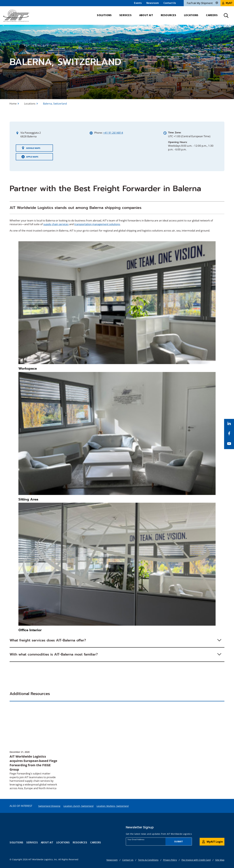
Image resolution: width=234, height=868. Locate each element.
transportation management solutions (97, 224)
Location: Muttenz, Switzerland (113, 806)
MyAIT (227, 3)
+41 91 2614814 (113, 133)
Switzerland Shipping (49, 806)
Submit (179, 841)
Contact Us (170, 3)
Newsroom (153, 3)
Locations (30, 104)
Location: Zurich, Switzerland (78, 806)
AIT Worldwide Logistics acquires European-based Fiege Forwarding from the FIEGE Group (33, 763)
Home (13, 104)
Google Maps (31, 148)
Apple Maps (30, 157)
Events (138, 3)
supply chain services (56, 224)
